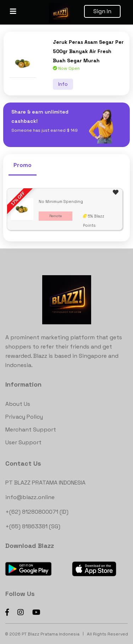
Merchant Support (31, 430)
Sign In (102, 11)
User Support (23, 442)
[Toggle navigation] (13, 11)
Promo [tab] (23, 165)
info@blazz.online (30, 497)
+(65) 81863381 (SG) (33, 526)
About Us (18, 404)
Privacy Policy (24, 417)
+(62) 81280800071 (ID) (37, 512)
